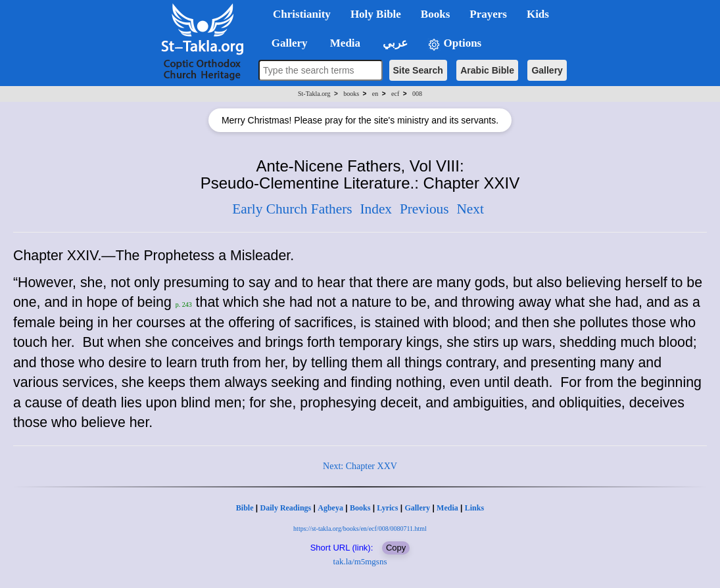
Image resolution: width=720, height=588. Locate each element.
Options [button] (454, 44)
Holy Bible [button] (376, 14)
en (375, 94)
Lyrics (387, 508)
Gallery (547, 70)
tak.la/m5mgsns (360, 561)
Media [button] (344, 43)
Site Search (418, 70)
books (351, 94)
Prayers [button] (488, 14)
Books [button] (435, 14)
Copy (396, 548)
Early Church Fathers (292, 209)
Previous (424, 209)
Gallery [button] (285, 43)
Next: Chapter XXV (360, 466)
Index (376, 209)
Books (360, 508)
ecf (395, 94)
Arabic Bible (487, 70)
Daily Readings (286, 508)
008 (417, 94)
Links (474, 508)
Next (470, 209)
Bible (245, 508)
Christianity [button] (302, 14)
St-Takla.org (314, 94)
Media (447, 508)
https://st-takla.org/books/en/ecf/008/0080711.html (360, 529)
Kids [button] (538, 14)
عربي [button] (394, 43)
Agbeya (330, 508)
